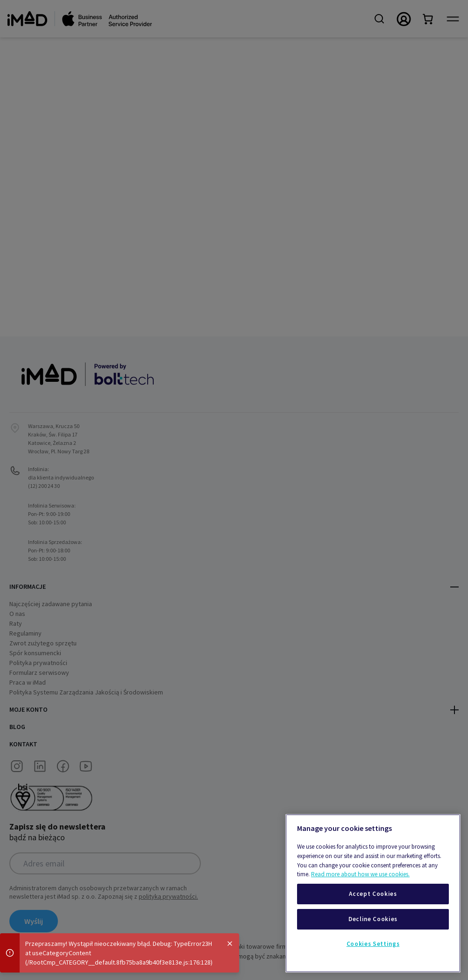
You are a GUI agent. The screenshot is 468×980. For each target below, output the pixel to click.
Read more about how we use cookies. (360, 874)
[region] (373, 893)
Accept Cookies (373, 894)
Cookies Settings (373, 944)
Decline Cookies (373, 919)
